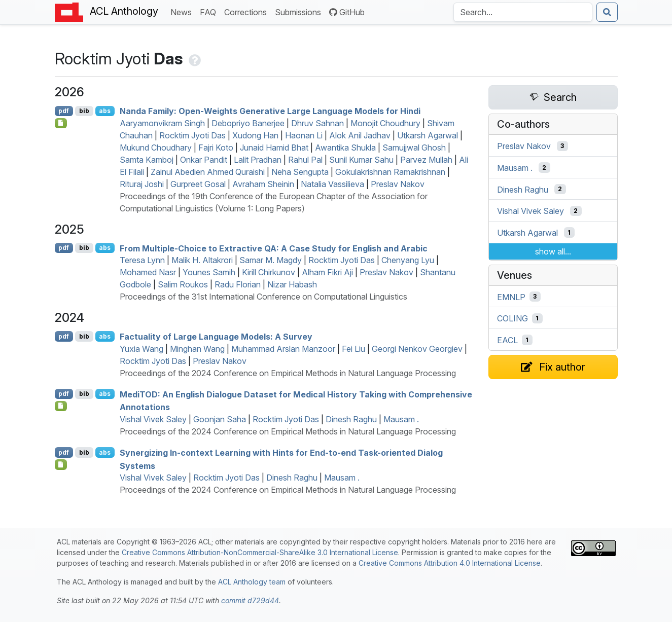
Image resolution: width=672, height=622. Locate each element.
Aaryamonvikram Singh (162, 123)
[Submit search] (607, 12)
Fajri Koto (216, 148)
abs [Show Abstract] (105, 111)
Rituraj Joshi (142, 184)
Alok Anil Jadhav (360, 135)
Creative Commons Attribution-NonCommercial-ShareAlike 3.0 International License (260, 552)
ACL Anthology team (252, 582)
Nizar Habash (292, 284)
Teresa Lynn (142, 260)
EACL (507, 340)
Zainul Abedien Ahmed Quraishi (208, 172)
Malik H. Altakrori (202, 260)
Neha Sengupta (300, 172)
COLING (512, 318)
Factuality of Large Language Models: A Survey (216, 337)
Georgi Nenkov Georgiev (417, 349)
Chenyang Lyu (408, 260)
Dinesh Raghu (351, 419)
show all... (553, 251)
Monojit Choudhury (385, 123)
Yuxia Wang (142, 349)
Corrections (247, 11)
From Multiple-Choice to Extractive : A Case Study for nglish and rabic (274, 248)
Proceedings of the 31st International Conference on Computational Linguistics (263, 297)
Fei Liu (353, 349)
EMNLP (511, 297)
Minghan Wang (197, 349)
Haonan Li (304, 135)
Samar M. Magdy (271, 260)
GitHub (347, 12)
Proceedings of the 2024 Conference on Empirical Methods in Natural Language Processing (288, 373)
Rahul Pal (305, 160)
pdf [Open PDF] (64, 111)
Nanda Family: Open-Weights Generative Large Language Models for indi (270, 111)
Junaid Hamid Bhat (274, 148)
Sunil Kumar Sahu (361, 160)
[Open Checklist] (61, 123)
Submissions (300, 11)
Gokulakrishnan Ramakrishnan (390, 172)
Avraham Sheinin (263, 184)
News (183, 11)
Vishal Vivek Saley (153, 419)
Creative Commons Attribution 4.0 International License (450, 563)
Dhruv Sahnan (317, 123)
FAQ (210, 11)
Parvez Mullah (426, 160)
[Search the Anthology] (523, 12)
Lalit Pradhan (258, 160)
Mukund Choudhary (156, 148)
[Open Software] (61, 406)
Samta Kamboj (147, 160)
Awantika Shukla (345, 148)
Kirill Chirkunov (269, 272)
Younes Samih (209, 272)
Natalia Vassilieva (332, 184)
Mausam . (401, 419)
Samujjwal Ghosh (414, 148)
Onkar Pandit (204, 160)
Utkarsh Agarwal (428, 135)
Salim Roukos (183, 284)
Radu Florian (238, 284)
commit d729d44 (250, 600)
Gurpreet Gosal (198, 184)
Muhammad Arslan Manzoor (283, 349)
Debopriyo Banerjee (248, 123)
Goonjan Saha (220, 419)
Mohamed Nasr (148, 272)
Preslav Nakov (398, 184)
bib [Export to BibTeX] (84, 111)
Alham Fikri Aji (327, 272)
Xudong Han (255, 135)
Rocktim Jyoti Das (192, 135)
